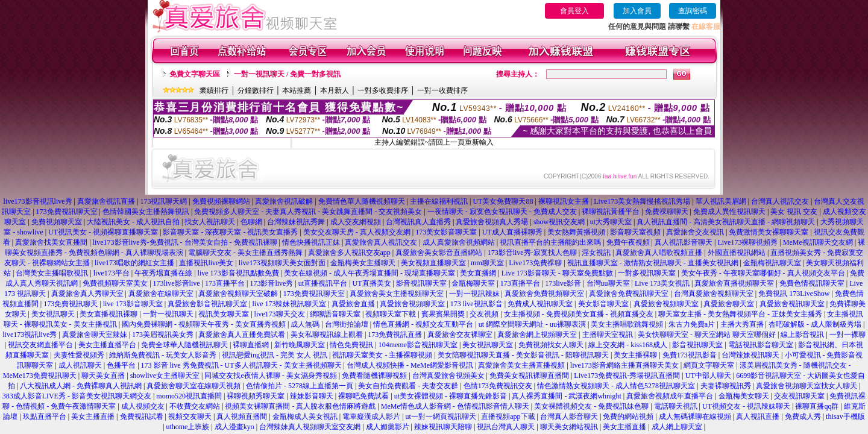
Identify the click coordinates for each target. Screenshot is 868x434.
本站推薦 (297, 90)
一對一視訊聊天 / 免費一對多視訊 (287, 74)
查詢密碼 (693, 11)
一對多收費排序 (383, 90)
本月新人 (335, 90)
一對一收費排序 (442, 90)
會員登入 (574, 11)
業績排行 (214, 90)
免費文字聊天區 (195, 74)
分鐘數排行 (256, 90)
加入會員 (637, 11)
